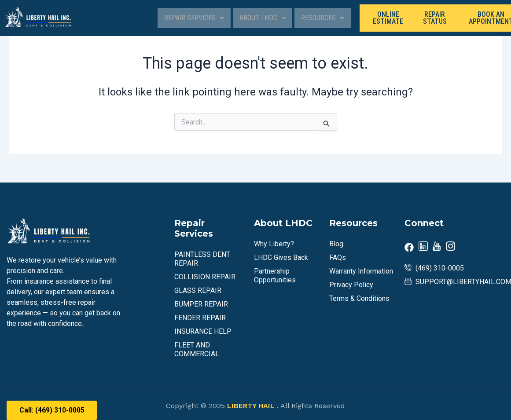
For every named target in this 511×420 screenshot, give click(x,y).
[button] (194, 18)
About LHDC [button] (263, 18)
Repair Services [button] (194, 18)
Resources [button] (323, 18)
